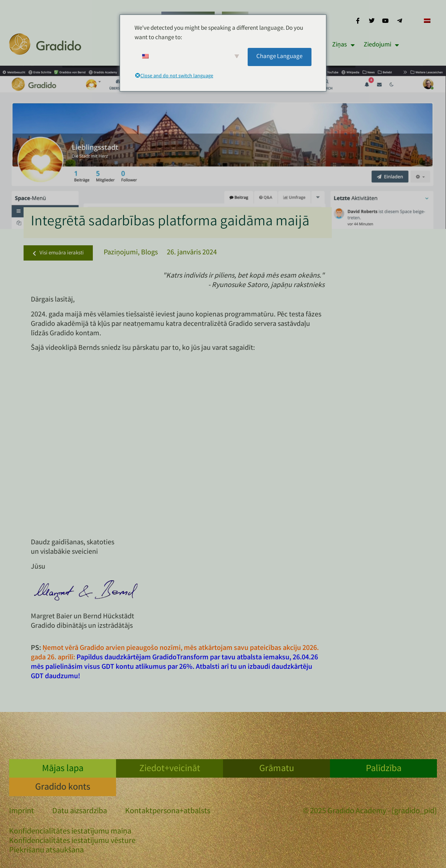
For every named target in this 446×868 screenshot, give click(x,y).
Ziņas (343, 45)
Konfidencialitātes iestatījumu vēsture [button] (72, 841)
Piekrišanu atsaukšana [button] (46, 851)
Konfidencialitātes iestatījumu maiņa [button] (70, 832)
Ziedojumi (381, 45)
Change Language (279, 57)
